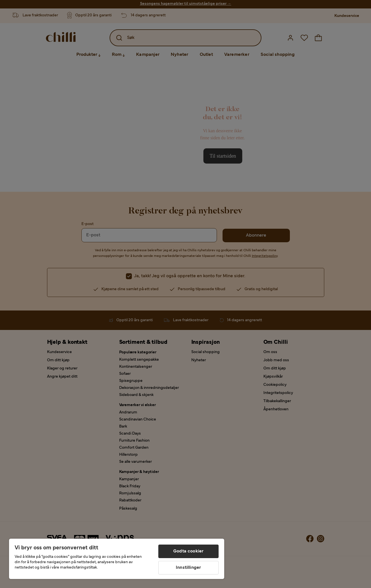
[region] (117, 559)
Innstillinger (188, 568)
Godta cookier (188, 551)
